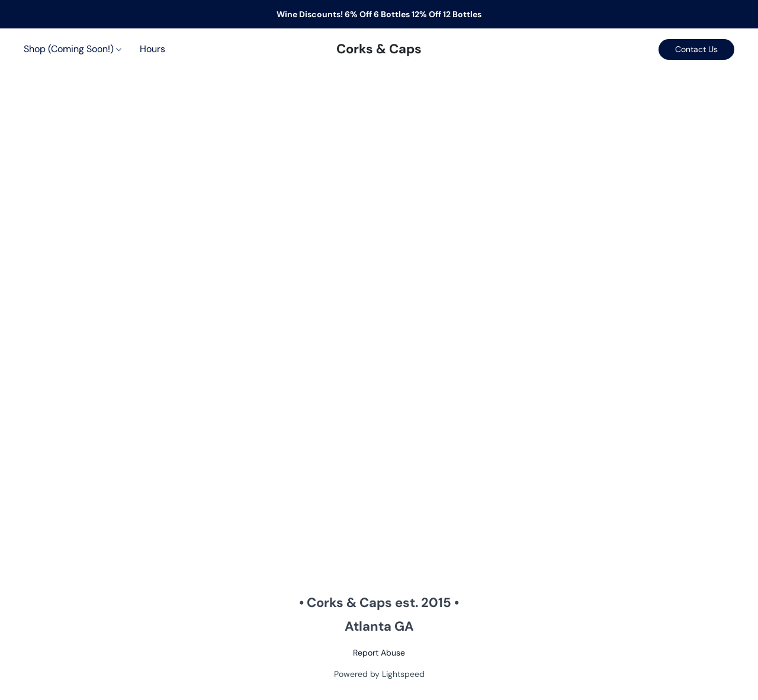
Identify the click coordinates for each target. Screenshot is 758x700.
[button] (379, 49)
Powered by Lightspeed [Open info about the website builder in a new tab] (379, 674)
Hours (152, 49)
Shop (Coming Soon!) (73, 49)
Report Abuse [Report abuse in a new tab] (379, 653)
